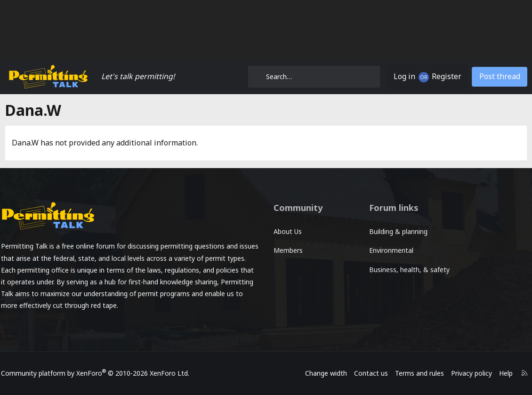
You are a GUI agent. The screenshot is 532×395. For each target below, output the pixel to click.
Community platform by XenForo (102, 373)
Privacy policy (465, 373)
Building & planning (396, 231)
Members (288, 250)
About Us (288, 231)
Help (499, 373)
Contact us (364, 373)
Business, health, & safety (396, 275)
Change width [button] (319, 373)
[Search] (314, 77)
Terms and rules (413, 373)
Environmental (389, 250)
